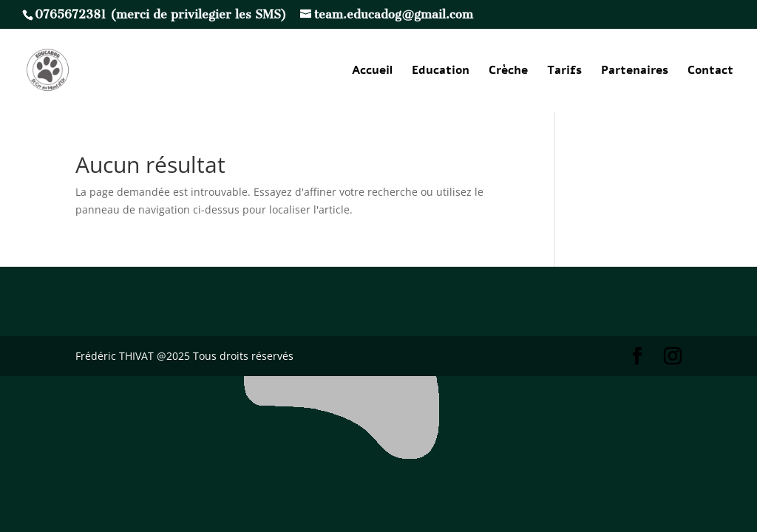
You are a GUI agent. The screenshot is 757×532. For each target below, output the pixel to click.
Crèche (508, 72)
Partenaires (635, 72)
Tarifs (564, 72)
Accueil (372, 72)
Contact (710, 72)
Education (441, 72)
